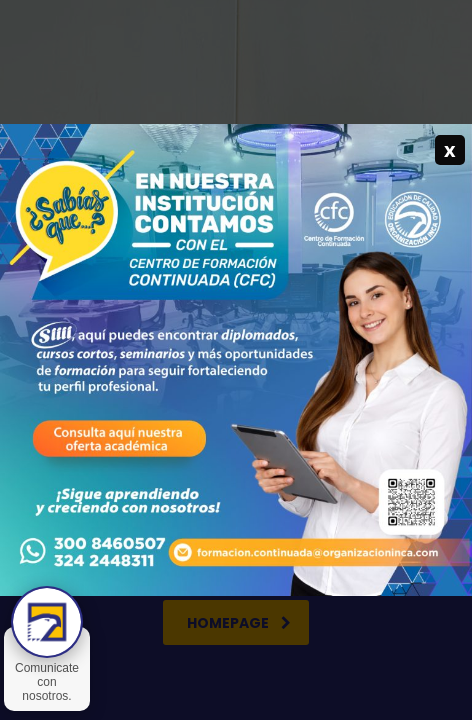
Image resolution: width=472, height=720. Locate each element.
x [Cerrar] (450, 149)
